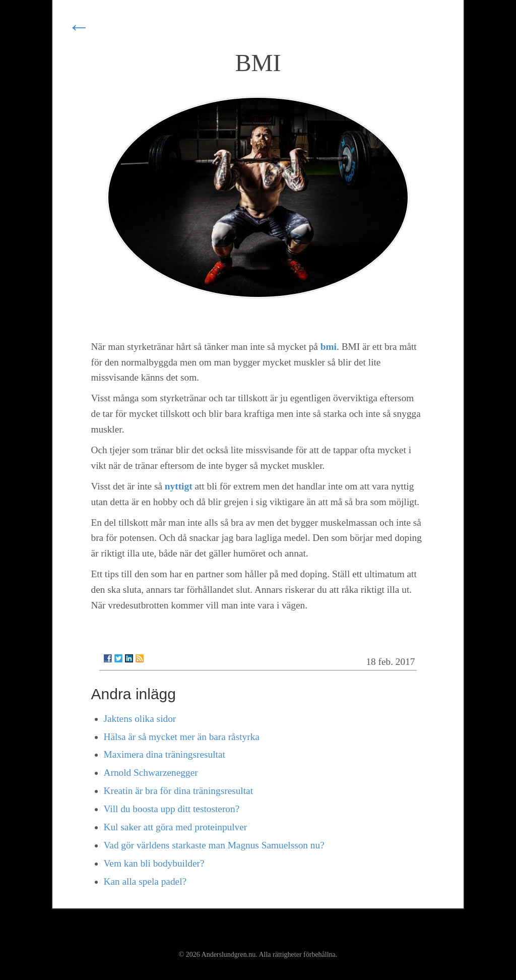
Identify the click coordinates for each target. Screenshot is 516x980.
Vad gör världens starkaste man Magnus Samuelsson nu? (214, 845)
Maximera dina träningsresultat (165, 754)
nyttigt (179, 486)
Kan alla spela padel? (145, 881)
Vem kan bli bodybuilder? (154, 863)
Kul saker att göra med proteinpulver (176, 827)
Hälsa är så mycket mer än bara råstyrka (182, 737)
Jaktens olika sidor (140, 719)
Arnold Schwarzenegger (151, 773)
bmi (329, 347)
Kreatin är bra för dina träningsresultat (179, 791)
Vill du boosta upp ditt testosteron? (172, 809)
